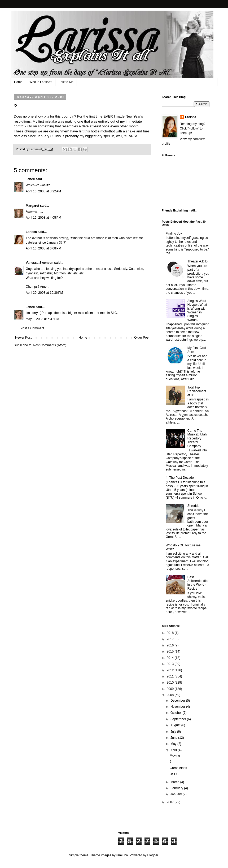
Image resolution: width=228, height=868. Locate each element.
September (179, 719)
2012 (171, 670)
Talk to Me (66, 82)
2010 (171, 683)
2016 (171, 645)
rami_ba (122, 855)
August (176, 725)
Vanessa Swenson (40, 263)
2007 (171, 802)
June (174, 738)
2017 (171, 639)
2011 (171, 676)
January (177, 794)
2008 (171, 695)
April (174, 750)
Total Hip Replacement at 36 (197, 391)
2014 (171, 658)
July (174, 732)
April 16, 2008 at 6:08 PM (43, 248)
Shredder (194, 506)
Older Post (142, 338)
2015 (171, 651)
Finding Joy (174, 234)
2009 (171, 689)
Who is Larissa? (41, 82)
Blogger (153, 855)
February (177, 788)
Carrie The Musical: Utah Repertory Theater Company (197, 438)
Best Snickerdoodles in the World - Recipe (198, 583)
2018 (171, 633)
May (174, 744)
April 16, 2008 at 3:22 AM (43, 191)
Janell (30, 179)
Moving (175, 755)
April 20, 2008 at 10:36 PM (44, 293)
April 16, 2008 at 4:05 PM (43, 218)
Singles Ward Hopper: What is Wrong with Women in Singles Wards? (197, 310)
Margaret (32, 206)
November (178, 707)
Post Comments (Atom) (50, 345)
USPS (174, 774)
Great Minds (178, 768)
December (178, 701)
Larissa (31, 232)
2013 (171, 664)
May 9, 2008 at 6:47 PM (42, 319)
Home (18, 82)
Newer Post (23, 338)
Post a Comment (32, 328)
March (175, 782)
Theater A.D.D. (198, 261)
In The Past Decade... (181, 478)
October (177, 713)
